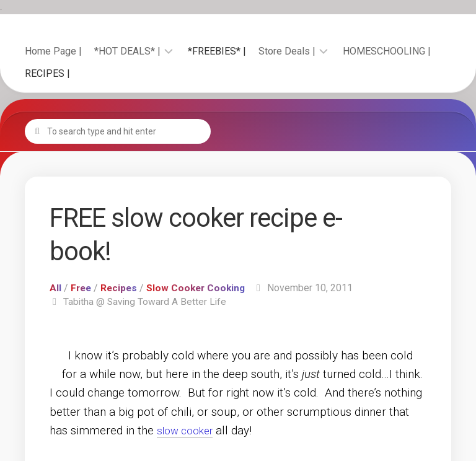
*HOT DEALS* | (127, 51)
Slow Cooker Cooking (200, 288)
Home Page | (53, 51)
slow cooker (189, 430)
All (55, 288)
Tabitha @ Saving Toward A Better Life (146, 301)
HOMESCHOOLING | (387, 51)
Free (82, 288)
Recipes (121, 288)
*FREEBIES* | (217, 51)
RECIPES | (47, 73)
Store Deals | (287, 51)
